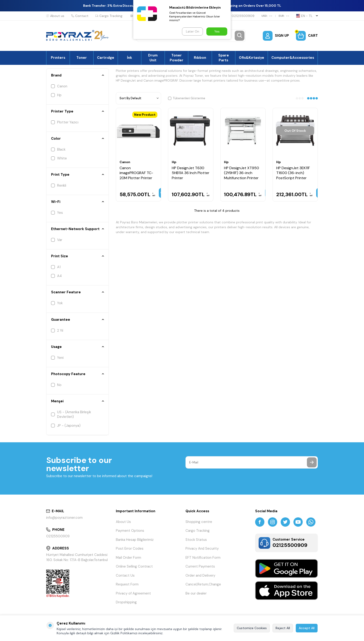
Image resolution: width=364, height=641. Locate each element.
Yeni (57, 358)
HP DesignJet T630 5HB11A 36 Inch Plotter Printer (191, 173)
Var (57, 240)
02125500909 (241, 16)
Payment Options (130, 531)
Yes (57, 213)
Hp (56, 95)
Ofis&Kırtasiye (252, 58)
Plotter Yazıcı (65, 122)
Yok (57, 303)
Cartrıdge (106, 58)
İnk (130, 58)
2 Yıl (57, 330)
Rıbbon (200, 58)
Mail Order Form (128, 558)
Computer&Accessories (293, 58)
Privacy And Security (202, 548)
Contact (80, 16)
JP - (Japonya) (66, 426)
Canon (59, 86)
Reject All (283, 628)
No (56, 385)
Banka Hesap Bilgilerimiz (135, 540)
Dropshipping (126, 602)
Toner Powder (177, 58)
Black (58, 149)
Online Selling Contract (134, 566)
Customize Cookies (252, 628)
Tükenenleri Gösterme (187, 98)
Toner (82, 58)
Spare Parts (224, 58)
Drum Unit (153, 58)
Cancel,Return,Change (203, 584)
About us (55, 16)
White (59, 158)
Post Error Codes (130, 548)
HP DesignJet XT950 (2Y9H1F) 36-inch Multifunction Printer (242, 173)
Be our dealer (196, 593)
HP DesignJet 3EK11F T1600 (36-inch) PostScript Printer (293, 173)
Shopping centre (199, 522)
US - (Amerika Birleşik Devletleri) (71, 414)
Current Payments (200, 566)
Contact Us (125, 575)
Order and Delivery (200, 575)
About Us (123, 522)
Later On (193, 31)
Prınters (58, 58)
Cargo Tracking (109, 16)
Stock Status (196, 540)
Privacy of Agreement (133, 593)
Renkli (59, 185)
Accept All (307, 628)
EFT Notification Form (203, 558)
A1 (56, 267)
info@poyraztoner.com (64, 518)
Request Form (127, 584)
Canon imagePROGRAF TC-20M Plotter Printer (136, 173)
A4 (56, 276)
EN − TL (307, 16)
